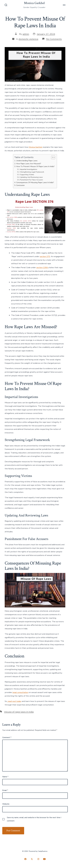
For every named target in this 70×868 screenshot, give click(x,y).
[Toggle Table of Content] (52, 157)
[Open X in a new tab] (32, 859)
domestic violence (28, 39)
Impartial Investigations (29, 169)
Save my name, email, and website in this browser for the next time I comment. (34, 819)
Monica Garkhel (36, 147)
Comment (7, 737)
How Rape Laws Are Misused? (29, 164)
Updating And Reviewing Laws (31, 177)
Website (6, 804)
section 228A (42, 267)
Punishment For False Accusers (32, 180)
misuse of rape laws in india (19, 712)
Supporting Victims (27, 175)
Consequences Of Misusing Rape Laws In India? (35, 182)
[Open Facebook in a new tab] (25, 859)
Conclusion (20, 185)
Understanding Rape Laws (27, 161)
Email (5, 790)
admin (26, 34)
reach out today (14, 701)
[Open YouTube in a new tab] (44, 859)
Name (5, 777)
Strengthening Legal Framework (32, 172)
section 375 (45, 256)
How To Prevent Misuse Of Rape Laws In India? (35, 166)
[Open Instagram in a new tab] (38, 859)
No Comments (54, 39)
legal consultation (20, 692)
